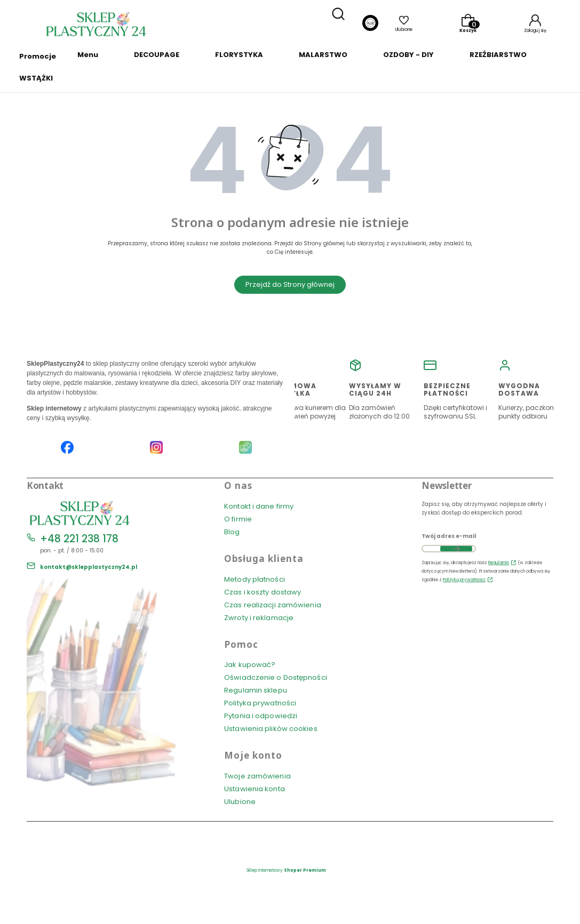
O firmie (238, 519)
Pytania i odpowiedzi (261, 716)
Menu (88, 55)
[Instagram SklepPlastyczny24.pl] (156, 449)
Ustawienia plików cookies (272, 729)
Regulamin (499, 563)
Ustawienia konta (255, 789)
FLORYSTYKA (239, 55)
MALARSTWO (323, 55)
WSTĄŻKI (36, 78)
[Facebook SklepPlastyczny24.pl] (67, 449)
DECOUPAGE (157, 55)
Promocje (38, 56)
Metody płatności (255, 579)
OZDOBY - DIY (408, 55)
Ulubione (240, 802)
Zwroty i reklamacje (259, 618)
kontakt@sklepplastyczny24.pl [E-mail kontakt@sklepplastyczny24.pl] (89, 567)
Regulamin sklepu (256, 690)
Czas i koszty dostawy (263, 592)
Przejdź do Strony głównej (290, 284)
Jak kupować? (250, 665)
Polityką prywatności (464, 580)
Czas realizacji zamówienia (273, 605)
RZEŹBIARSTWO (498, 55)
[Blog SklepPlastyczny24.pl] (245, 449)
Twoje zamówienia (257, 776)
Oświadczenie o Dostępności (276, 677)
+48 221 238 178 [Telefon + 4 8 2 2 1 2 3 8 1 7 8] (79, 539)
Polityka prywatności (260, 703)
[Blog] (370, 24)
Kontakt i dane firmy (259, 506)
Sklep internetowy (286, 870)
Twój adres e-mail (449, 536)
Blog (232, 532)
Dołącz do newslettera (456, 549)
